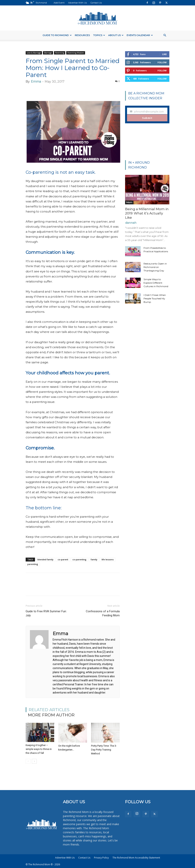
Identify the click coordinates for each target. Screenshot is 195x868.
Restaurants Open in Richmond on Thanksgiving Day (155, 267)
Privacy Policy (101, 858)
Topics (99, 35)
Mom (129, 202)
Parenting (60, 53)
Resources (82, 35)
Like (164, 54)
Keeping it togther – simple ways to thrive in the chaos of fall (39, 749)
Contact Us (96, 3)
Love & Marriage (34, 53)
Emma (36, 82)
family (94, 559)
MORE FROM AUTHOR (51, 715)
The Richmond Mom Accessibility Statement (136, 858)
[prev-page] (28, 761)
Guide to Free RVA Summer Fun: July (46, 613)
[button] (165, 35)
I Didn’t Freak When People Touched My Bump (155, 298)
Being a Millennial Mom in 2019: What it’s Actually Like (147, 213)
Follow (162, 62)
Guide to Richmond (57, 35)
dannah (131, 223)
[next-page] (34, 761)
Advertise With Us (77, 3)
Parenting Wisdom (76, 53)
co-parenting (79, 559)
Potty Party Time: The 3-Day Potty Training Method (104, 750)
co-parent (63, 559)
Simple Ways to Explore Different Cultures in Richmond (156, 283)
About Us (116, 35)
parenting (33, 564)
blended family (45, 559)
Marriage (48, 53)
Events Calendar (140, 35)
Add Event (59, 3)
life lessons (108, 559)
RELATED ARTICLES (49, 710)
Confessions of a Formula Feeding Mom (103, 613)
